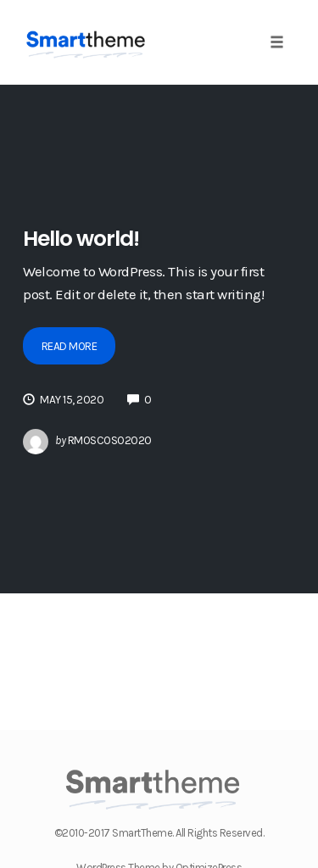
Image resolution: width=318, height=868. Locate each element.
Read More (70, 346)
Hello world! (81, 239)
